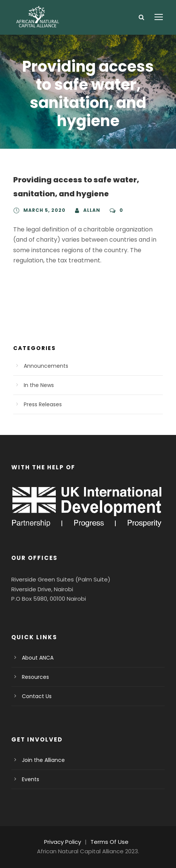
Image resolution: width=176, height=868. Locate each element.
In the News (38, 385)
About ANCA (37, 658)
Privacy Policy (64, 842)
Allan (88, 210)
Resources (34, 677)
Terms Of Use (108, 842)
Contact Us (35, 696)
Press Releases (42, 404)
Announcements (43, 366)
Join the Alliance (41, 760)
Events (30, 779)
